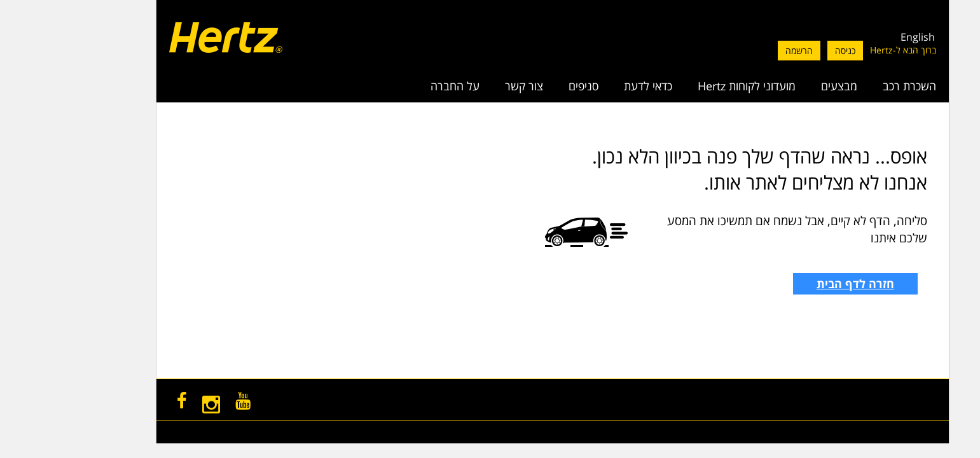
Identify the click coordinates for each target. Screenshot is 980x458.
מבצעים (777, 86)
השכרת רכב (847, 86)
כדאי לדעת (586, 86)
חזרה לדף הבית (793, 284)
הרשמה (737, 51)
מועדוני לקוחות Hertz (684, 86)
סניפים (521, 86)
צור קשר (462, 86)
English (855, 37)
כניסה (783, 51)
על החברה (393, 86)
